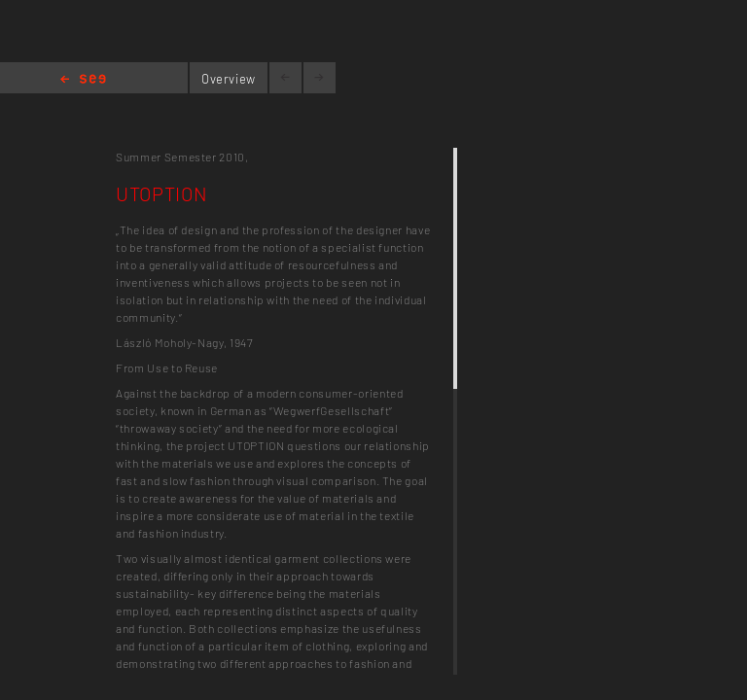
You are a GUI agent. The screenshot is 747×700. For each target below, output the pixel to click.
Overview (229, 79)
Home (83, 80)
